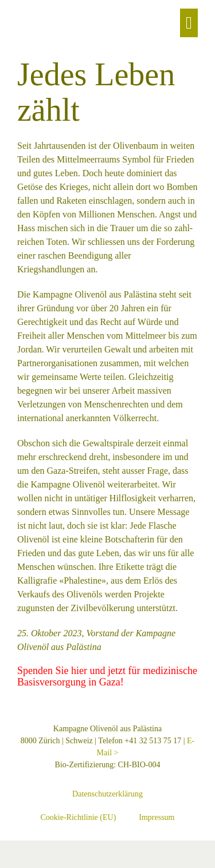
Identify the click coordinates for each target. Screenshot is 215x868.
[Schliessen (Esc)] (31, 850)
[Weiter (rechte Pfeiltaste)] (13, 864)
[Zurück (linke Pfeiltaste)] (3, 864)
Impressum (157, 817)
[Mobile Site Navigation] (189, 23)
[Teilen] (22, 850)
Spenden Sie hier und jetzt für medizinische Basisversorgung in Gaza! (107, 676)
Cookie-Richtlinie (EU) (78, 817)
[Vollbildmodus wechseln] (13, 850)
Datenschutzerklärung (107, 794)
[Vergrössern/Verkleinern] (3, 850)
